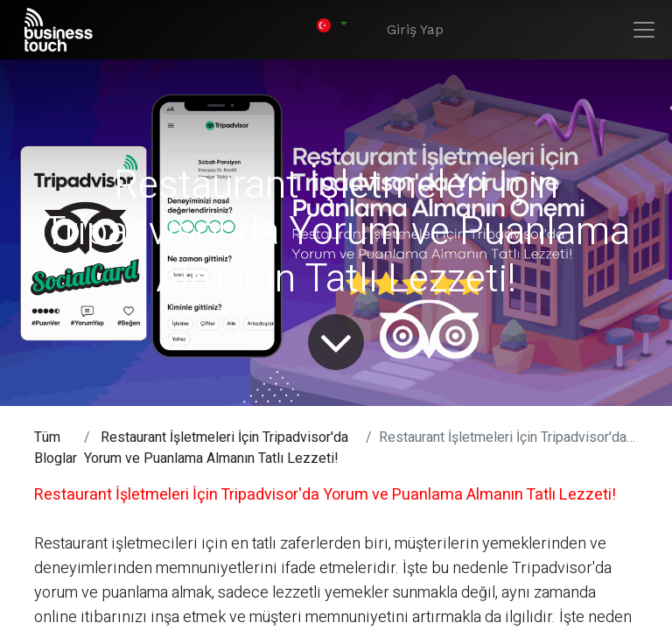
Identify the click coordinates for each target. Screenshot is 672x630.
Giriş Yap (415, 29)
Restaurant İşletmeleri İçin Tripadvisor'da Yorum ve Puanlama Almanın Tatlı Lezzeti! (216, 448)
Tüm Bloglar (56, 448)
